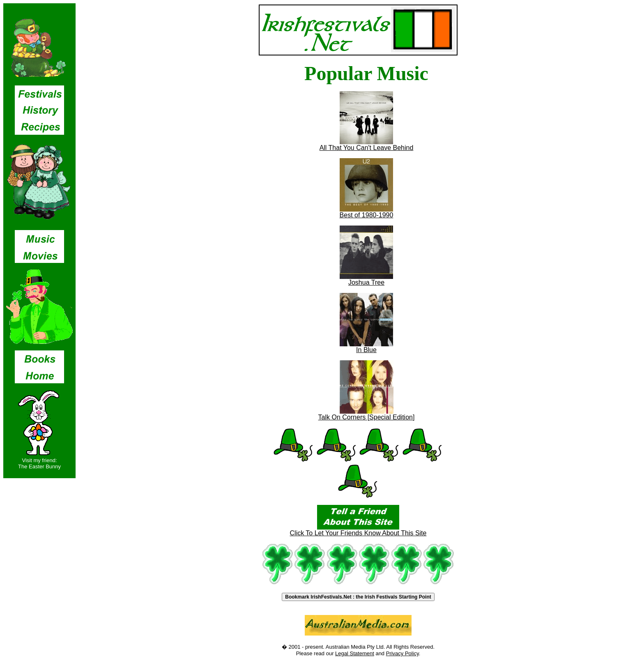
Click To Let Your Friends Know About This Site (358, 530)
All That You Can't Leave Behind (367, 145)
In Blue (366, 347)
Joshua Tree (366, 280)
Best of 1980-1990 (367, 212)
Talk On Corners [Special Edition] (367, 414)
